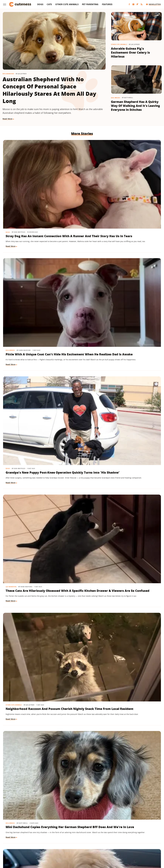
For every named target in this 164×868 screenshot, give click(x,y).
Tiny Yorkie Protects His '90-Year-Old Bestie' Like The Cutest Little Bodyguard (27, 630)
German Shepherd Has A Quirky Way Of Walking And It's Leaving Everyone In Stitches (135, 106)
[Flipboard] (137, 4)
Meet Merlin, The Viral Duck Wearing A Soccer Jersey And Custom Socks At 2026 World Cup (81, 558)
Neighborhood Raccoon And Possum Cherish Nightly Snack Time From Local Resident (81, 258)
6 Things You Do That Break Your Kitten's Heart (80, 482)
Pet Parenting (90, 4)
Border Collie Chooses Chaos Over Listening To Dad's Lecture (135, 556)
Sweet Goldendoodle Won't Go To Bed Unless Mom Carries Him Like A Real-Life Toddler (27, 780)
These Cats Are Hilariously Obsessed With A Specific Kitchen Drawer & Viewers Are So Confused (26, 258)
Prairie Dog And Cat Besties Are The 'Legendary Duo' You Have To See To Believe (28, 484)
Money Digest (89, 849)
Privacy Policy (93, 834)
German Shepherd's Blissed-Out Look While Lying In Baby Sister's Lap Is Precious (28, 408)
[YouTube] (133, 4)
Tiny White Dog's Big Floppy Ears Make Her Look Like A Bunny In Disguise (81, 778)
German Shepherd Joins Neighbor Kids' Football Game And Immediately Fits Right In (81, 704)
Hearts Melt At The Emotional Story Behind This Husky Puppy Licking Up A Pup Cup (135, 780)
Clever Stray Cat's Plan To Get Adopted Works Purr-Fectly (25, 556)
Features (107, 4)
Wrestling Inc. (133, 849)
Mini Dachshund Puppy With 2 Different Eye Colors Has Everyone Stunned (81, 332)
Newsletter (153, 4)
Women (121, 849)
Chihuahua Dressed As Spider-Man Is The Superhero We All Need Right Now (135, 484)
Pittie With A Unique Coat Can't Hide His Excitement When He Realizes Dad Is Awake (79, 181)
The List (112, 849)
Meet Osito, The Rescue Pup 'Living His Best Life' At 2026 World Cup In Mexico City (27, 702)
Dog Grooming (66, 622)
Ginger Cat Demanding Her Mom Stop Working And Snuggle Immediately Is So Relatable (134, 334)
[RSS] (142, 4)
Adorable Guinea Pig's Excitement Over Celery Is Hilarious (130, 53)
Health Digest (75, 849)
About (66, 834)
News (62, 548)
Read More (7, 119)
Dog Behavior (8, 74)
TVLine (48, 849)
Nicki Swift (102, 849)
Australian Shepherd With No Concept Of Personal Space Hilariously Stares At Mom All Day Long (49, 90)
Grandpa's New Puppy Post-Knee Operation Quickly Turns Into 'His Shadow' (135, 179)
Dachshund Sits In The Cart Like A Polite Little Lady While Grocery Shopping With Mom (134, 410)
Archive (77, 834)
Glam (55, 849)
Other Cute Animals (67, 4)
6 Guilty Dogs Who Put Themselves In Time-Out (132, 628)
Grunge (63, 849)
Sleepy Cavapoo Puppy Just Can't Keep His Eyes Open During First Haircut (80, 630)
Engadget (29, 849)
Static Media (68, 839)
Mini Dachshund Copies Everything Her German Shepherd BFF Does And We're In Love (132, 258)
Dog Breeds (116, 98)
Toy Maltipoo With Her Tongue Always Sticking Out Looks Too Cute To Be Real (27, 332)
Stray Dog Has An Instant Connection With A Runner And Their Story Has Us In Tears (26, 181)
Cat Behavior (11, 247)
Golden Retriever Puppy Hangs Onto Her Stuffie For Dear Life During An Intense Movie (81, 410)
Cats (49, 4)
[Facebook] (129, 4)
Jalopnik (39, 849)
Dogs (40, 4)
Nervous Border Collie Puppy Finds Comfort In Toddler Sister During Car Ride (135, 702)
